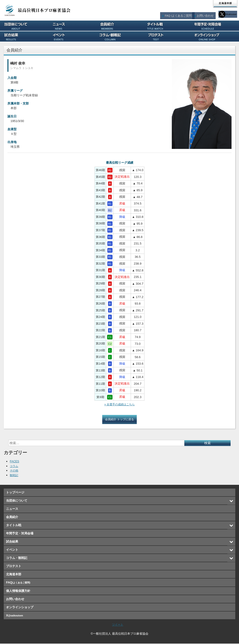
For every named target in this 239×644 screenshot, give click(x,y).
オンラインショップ (215, 36)
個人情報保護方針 (18, 591)
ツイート (118, 625)
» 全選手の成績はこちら (120, 405)
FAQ (182, 14)
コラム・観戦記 (120, 36)
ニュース (72, 26)
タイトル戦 (167, 26)
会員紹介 (120, 26)
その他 (14, 471)
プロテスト (167, 36)
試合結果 (24, 36)
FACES (15, 462)
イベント (72, 36)
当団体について (24, 26)
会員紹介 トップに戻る (119, 420)
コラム (14, 466)
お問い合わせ (208, 14)
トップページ (15, 493)
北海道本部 (225, 4)
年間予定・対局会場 (215, 26)
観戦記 (14, 476)
